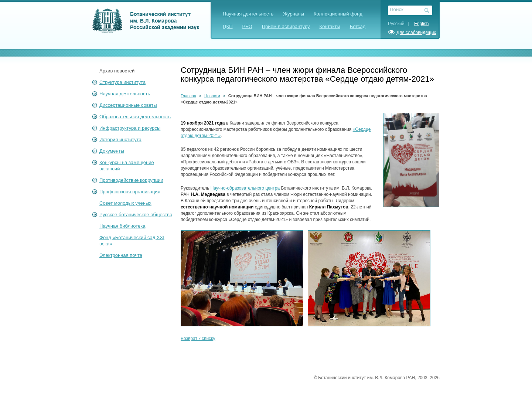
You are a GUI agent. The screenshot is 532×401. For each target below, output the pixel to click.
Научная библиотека (122, 226)
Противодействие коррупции (131, 180)
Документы (112, 151)
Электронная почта (121, 255)
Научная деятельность (248, 14)
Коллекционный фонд (338, 14)
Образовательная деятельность (135, 117)
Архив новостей (117, 71)
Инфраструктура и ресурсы (130, 128)
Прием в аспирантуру (286, 26)
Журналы (294, 14)
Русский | (400, 24)
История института (120, 140)
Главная (188, 96)
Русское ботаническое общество (136, 215)
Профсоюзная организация (130, 192)
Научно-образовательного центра (245, 188)
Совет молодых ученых (125, 203)
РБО (247, 26)
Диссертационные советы (128, 105)
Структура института (122, 82)
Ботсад (358, 26)
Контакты (330, 26)
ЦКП (228, 26)
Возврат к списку (198, 339)
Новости (212, 96)
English (421, 24)
